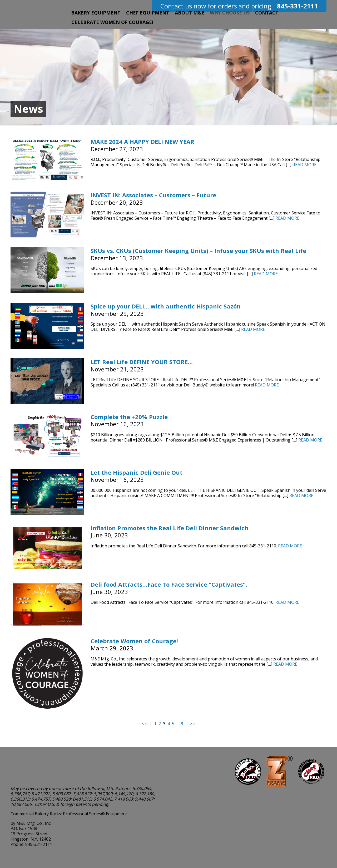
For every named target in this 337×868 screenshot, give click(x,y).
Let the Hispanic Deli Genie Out (137, 472)
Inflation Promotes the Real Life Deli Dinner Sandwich (170, 528)
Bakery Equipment (96, 13)
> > (193, 724)
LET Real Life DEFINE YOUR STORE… (142, 362)
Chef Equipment (148, 13)
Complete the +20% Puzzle (129, 417)
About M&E (190, 13)
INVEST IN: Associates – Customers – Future (153, 195)
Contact (267, 13)
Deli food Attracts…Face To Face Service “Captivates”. (169, 584)
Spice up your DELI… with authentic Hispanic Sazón (166, 306)
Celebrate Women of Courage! (112, 22)
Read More (304, 165)
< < (145, 724)
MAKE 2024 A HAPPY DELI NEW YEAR (142, 141)
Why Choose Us (230, 13)
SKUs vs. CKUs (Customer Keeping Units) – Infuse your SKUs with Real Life (198, 251)
